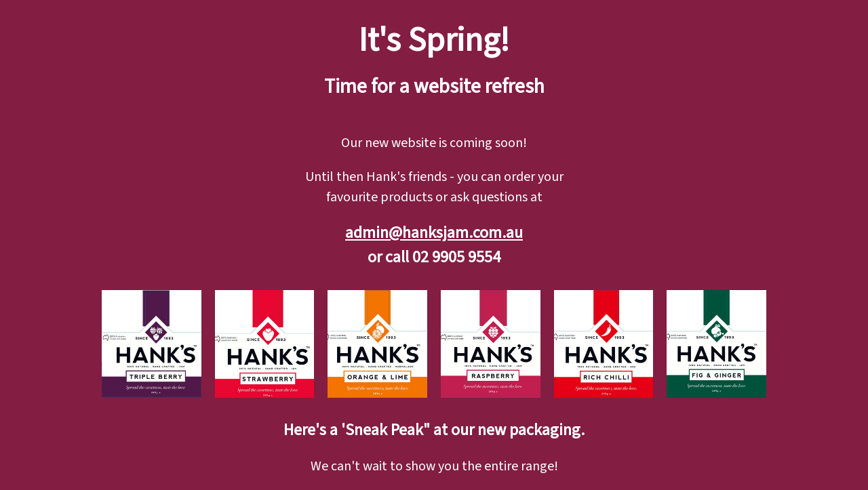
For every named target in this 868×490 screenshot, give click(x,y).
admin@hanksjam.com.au (434, 233)
